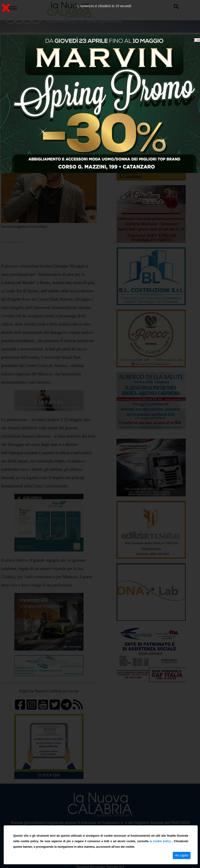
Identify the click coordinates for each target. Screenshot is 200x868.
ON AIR (43, 61)
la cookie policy (161, 841)
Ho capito (182, 855)
